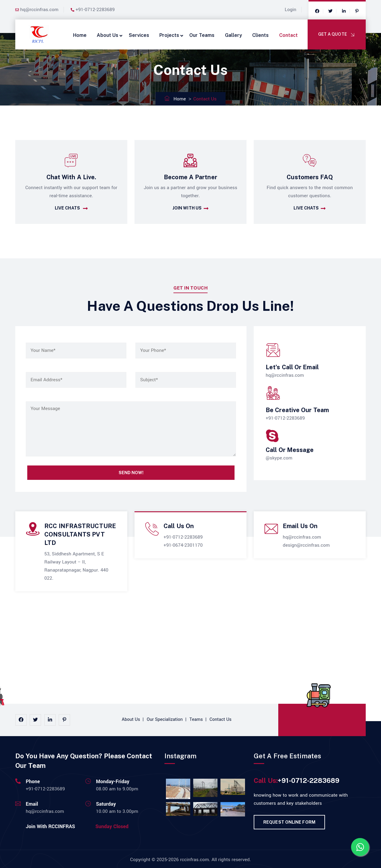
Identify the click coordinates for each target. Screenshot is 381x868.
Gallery (233, 35)
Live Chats (71, 208)
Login (291, 10)
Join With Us (190, 208)
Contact (288, 35)
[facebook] (317, 11)
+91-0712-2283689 (95, 10)
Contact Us (221, 719)
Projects (169, 35)
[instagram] (35, 720)
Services (139, 35)
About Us (108, 35)
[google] (344, 11)
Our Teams (202, 35)
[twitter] (330, 11)
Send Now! (131, 473)
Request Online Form (289, 822)
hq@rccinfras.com (40, 10)
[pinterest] (64, 720)
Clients (260, 35)
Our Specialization (165, 719)
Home (80, 35)
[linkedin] (50, 720)
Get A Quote (337, 35)
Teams (196, 719)
